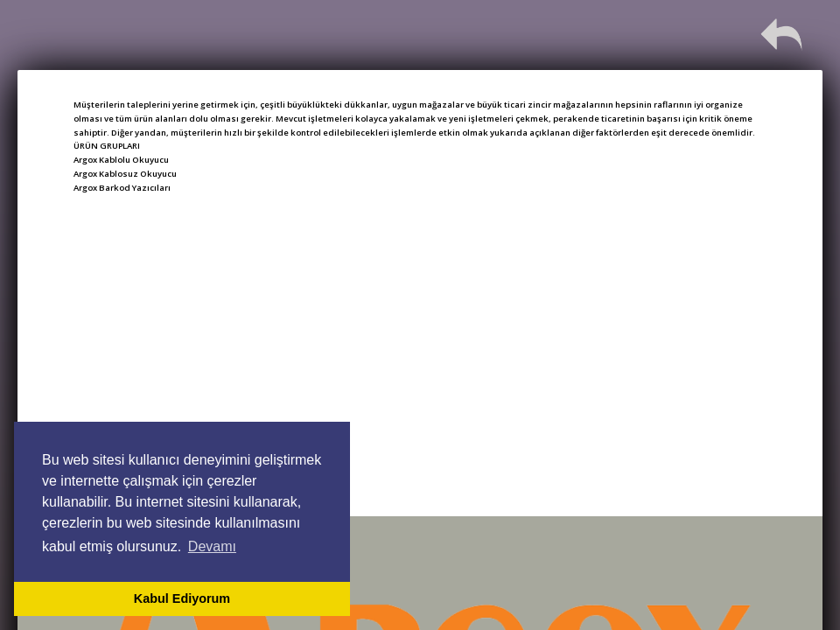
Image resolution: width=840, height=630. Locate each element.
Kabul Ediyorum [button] (182, 598)
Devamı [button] (212, 546)
